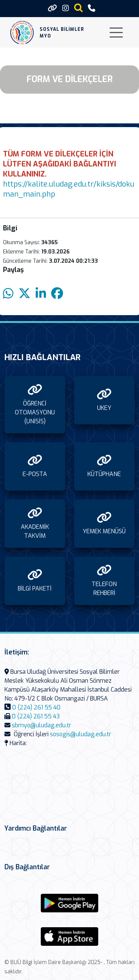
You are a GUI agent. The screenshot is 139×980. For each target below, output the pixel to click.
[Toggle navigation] (116, 33)
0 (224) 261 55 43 (36, 716)
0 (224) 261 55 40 (36, 707)
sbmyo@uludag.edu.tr (42, 725)
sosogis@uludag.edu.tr (81, 734)
